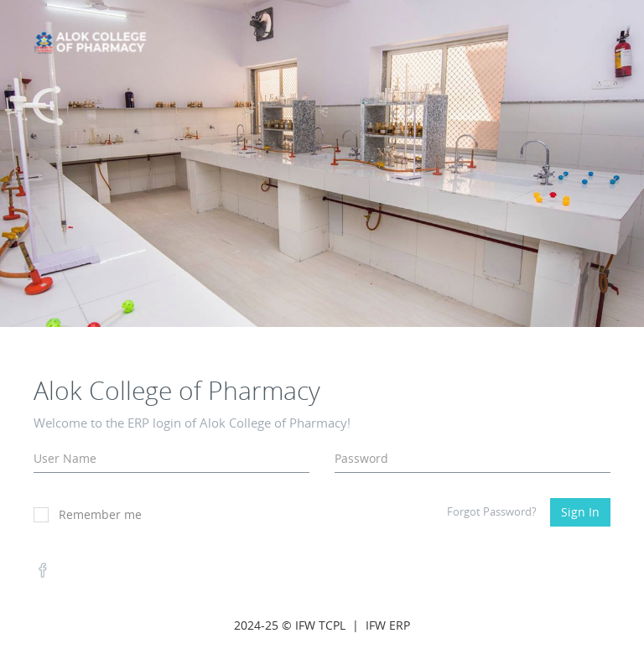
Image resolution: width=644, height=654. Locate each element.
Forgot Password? (492, 511)
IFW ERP (388, 625)
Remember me (88, 514)
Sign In (580, 512)
